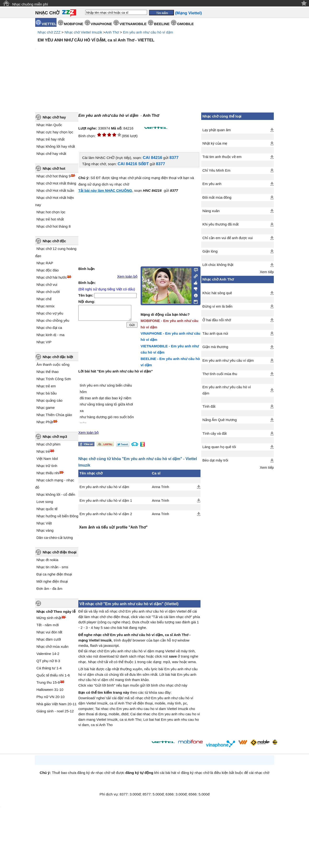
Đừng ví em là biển (217, 306)
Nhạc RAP (45, 263)
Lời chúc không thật (218, 265)
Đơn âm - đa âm (49, 589)
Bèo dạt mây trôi (215, 460)
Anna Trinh (160, 487)
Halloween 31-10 (50, 690)
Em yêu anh (212, 184)
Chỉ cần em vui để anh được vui (228, 238)
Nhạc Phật (45, 422)
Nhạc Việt (44, 523)
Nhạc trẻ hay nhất (50, 139)
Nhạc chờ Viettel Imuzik (83, 32)
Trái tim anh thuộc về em (222, 157)
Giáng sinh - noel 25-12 (55, 711)
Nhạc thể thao (48, 372)
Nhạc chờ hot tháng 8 (54, 226)
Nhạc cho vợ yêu (50, 313)
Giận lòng (210, 251)
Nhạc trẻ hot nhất (50, 219)
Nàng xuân (211, 211)
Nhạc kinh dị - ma (50, 335)
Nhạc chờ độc (54, 241)
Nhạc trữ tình (47, 466)
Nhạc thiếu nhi (48, 473)
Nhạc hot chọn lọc (51, 212)
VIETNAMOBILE (133, 24)
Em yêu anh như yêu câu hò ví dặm (227, 390)
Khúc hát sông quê (217, 293)
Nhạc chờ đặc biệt (58, 357)
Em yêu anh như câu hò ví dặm (148, 32)
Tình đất (209, 406)
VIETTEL (49, 24)
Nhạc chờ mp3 (55, 437)
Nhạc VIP (44, 342)
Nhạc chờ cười (48, 292)
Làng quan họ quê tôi (219, 447)
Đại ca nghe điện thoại (54, 574)
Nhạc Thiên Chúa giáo (54, 415)
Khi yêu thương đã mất (220, 224)
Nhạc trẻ (43, 451)
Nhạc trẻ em (46, 386)
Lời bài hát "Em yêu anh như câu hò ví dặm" (116, 371)
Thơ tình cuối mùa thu (220, 374)
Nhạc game (46, 408)
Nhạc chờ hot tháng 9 (54, 176)
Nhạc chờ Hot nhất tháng (56, 183)
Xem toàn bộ (127, 276)
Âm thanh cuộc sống (53, 364)
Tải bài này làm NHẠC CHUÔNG (105, 190)
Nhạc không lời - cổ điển (56, 494)
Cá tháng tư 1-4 (49, 668)
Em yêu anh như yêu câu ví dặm (228, 361)
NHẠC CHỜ (47, 13)
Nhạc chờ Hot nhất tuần (55, 190)
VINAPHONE (101, 24)
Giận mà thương (215, 347)
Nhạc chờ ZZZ (49, 32)
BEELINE (162, 24)
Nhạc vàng (45, 530)
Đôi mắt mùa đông (217, 197)
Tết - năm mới (48, 625)
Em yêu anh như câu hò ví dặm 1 (106, 501)
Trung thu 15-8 (48, 682)
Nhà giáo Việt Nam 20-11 (57, 704)
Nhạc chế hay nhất (51, 154)
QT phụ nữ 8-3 (48, 661)
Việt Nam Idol (47, 459)
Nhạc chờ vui (47, 285)
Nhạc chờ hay (54, 117)
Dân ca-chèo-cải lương (55, 538)
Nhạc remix (46, 306)
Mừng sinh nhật (49, 618)
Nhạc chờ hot (54, 168)
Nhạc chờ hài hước (52, 277)
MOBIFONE (74, 24)
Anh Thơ (112, 32)
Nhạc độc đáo (48, 270)
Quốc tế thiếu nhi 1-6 (53, 675)
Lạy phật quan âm (217, 130)
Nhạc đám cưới (49, 639)
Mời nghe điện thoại (52, 581)
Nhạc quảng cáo (49, 400)
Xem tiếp (267, 272)
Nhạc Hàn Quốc (49, 125)
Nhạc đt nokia (47, 560)
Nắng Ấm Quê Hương (220, 420)
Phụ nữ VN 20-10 (50, 697)
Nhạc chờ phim (48, 444)
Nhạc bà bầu (46, 393)
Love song (45, 502)
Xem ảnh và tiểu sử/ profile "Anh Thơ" (113, 527)
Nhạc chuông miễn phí (30, 4)
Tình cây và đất (215, 434)
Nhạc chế (44, 299)
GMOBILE (185, 24)
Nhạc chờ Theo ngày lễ (56, 612)
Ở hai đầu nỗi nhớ (217, 320)
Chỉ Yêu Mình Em (216, 170)
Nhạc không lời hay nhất (56, 146)
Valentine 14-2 (48, 654)
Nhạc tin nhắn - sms (52, 567)
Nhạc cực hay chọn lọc (55, 132)
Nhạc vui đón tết (49, 632)
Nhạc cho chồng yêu (53, 320)
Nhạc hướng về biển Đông (57, 516)
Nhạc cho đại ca (49, 328)
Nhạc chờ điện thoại (60, 552)
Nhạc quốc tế (47, 509)
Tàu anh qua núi (215, 333)
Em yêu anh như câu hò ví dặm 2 (106, 514)
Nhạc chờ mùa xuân (52, 646)
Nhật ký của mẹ (215, 143)
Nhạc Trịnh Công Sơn (54, 379)
